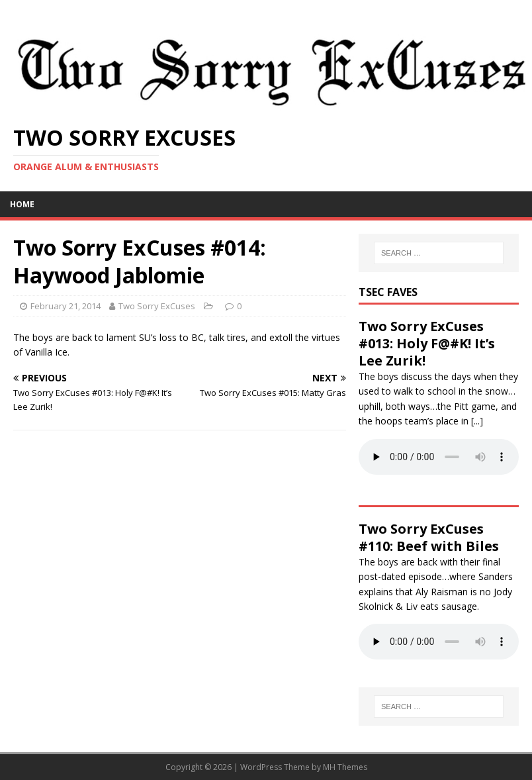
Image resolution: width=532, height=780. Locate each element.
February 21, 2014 (66, 306)
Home (22, 204)
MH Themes (345, 767)
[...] (477, 421)
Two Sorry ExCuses (157, 306)
